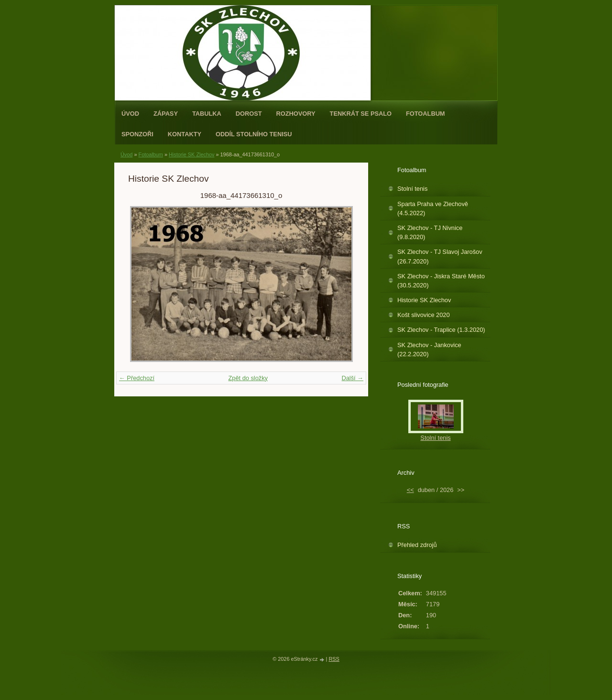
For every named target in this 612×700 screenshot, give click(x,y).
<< (410, 490)
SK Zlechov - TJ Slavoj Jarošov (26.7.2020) (440, 256)
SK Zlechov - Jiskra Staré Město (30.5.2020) (441, 281)
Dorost (249, 114)
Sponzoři (137, 134)
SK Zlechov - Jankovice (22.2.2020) (429, 350)
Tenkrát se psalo (361, 114)
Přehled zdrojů (417, 545)
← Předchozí (137, 378)
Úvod (130, 114)
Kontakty (185, 134)
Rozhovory (296, 114)
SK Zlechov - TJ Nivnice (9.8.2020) (430, 232)
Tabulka (207, 114)
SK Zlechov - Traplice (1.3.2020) (441, 330)
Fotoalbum (426, 114)
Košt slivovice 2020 (424, 315)
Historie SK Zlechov (192, 154)
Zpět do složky (248, 378)
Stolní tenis (412, 189)
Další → (352, 378)
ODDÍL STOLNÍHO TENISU (254, 134)
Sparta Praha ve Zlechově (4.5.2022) (433, 208)
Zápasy (166, 114)
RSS (334, 659)
